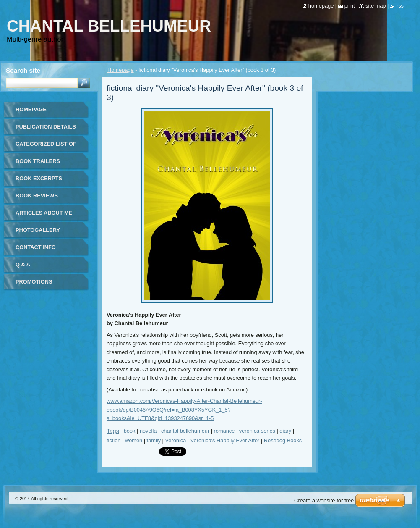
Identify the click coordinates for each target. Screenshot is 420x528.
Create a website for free (324, 500)
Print (350, 6)
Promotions (34, 282)
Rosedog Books (283, 440)
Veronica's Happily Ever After (225, 440)
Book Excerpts (39, 178)
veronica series (257, 431)
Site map (376, 6)
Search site (23, 70)
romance (224, 431)
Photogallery (38, 230)
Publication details (46, 127)
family (154, 440)
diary (285, 431)
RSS (400, 6)
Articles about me (44, 213)
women (134, 440)
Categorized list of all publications (46, 147)
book (130, 431)
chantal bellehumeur (185, 431)
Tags (113, 431)
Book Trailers (38, 161)
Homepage (121, 70)
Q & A (23, 264)
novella (148, 431)
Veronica (175, 440)
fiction (113, 440)
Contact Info (36, 247)
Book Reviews (37, 196)
